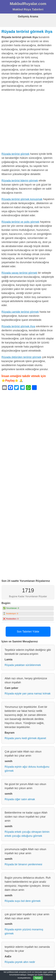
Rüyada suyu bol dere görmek (23, 901)
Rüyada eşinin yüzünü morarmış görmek (24, 931)
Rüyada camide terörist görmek (20, 312)
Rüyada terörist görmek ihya (27, 31)
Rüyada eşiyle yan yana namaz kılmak (28, 694)
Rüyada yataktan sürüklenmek (23, 665)
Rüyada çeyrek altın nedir (20, 962)
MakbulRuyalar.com (28, 4)
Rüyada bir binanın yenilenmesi (23, 864)
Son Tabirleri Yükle (28, 632)
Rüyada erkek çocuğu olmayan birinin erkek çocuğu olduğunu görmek (27, 834)
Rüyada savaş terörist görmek (19, 273)
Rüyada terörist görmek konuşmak (22, 199)
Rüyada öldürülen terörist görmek (21, 357)
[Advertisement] (28, 123)
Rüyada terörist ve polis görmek (20, 222)
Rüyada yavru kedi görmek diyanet (25, 738)
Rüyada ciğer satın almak (20, 799)
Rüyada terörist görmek (15, 154)
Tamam (38, 978)
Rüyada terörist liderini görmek (20, 181)
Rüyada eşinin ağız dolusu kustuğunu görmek (27, 769)
